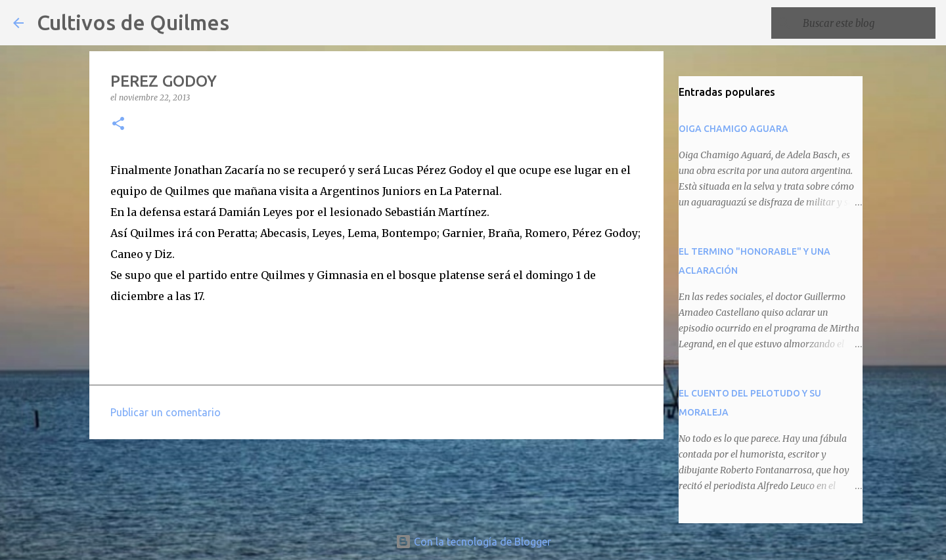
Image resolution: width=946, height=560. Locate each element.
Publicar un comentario (166, 412)
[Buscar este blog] (867, 23)
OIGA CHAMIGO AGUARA (733, 129)
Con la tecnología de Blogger (473, 542)
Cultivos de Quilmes (133, 22)
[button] (118, 124)
